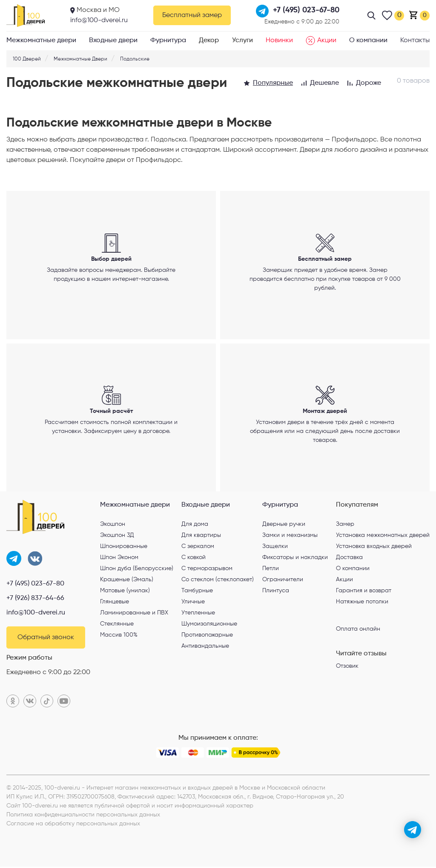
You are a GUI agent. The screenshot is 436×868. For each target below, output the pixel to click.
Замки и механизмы (290, 536)
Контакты (415, 40)
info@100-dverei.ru (99, 20)
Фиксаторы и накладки (295, 559)
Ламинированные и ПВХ (134, 614)
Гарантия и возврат (364, 592)
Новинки (279, 40)
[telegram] (413, 830)
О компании (368, 40)
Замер (345, 525)
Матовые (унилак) (125, 592)
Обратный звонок (46, 639)
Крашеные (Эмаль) (127, 581)
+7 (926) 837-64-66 (35, 600)
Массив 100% (119, 636)
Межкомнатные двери (41, 40)
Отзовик (347, 667)
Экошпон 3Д (117, 536)
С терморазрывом (207, 570)
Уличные (193, 603)
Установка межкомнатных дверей (383, 536)
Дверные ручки (284, 525)
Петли (271, 570)
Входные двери (113, 40)
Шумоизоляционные (209, 625)
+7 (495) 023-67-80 (35, 585)
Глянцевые (115, 603)
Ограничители (283, 581)
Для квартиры (201, 536)
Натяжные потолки (362, 603)
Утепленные (198, 614)
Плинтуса (276, 592)
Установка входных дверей (374, 548)
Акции (321, 40)
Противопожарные (207, 636)
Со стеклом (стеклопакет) (218, 581)
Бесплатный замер (192, 15)
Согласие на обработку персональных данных (73, 825)
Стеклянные (117, 625)
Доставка (349, 559)
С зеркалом (198, 548)
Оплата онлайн (358, 630)
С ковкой (194, 559)
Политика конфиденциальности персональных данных (83, 816)
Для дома (195, 525)
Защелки (275, 548)
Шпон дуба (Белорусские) (137, 570)
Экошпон (113, 525)
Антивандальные (205, 647)
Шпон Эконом (119, 559)
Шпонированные (124, 548)
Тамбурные (197, 592)
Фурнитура (168, 40)
